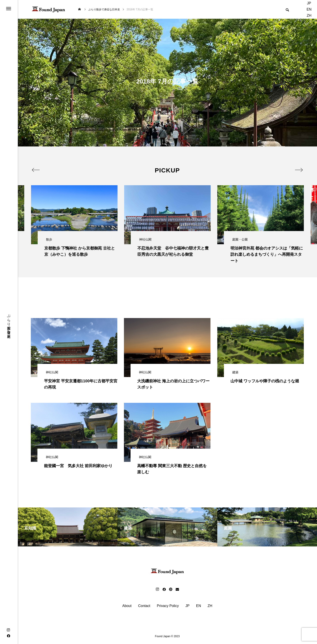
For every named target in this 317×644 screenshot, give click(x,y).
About (127, 607)
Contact (144, 607)
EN (309, 9)
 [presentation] (36, 170)
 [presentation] (299, 170)
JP (309, 3)
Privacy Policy (168, 607)
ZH (309, 16)
